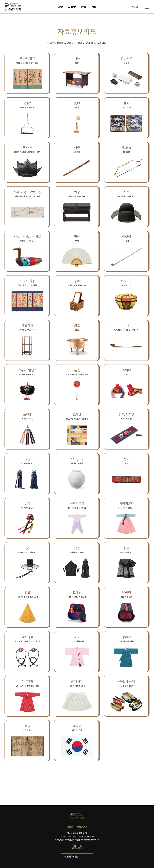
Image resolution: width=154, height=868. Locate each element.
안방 (83, 7)
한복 (94, 7)
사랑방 (72, 7)
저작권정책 (82, 827)
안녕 (60, 7)
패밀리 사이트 (71, 857)
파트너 (70, 827)
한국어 (135, 7)
